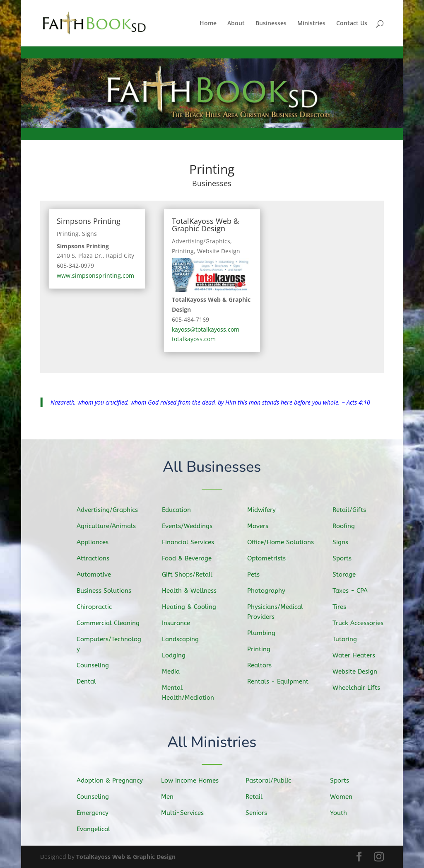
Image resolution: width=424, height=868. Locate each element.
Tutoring (348, 638)
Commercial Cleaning (110, 623)
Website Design (219, 251)
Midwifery (264, 511)
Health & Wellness (191, 591)
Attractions (96, 559)
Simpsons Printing (89, 221)
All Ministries (212, 743)
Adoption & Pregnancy (112, 781)
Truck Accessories (360, 623)
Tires (343, 606)
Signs (89, 234)
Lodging (177, 655)
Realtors (262, 664)
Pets (257, 575)
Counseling (95, 664)
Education (179, 511)
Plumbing (264, 632)
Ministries (311, 24)
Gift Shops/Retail (189, 575)
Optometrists (269, 559)
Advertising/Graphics (201, 241)
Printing (68, 234)
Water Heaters (356, 654)
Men (171, 797)
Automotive (96, 575)
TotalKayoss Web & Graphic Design (205, 225)
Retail (257, 797)
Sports (345, 559)
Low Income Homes (192, 781)
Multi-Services (185, 813)
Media (174, 670)
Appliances (95, 543)
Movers (261, 527)
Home (208, 24)
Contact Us (352, 24)
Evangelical (96, 829)
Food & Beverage (189, 559)
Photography (269, 591)
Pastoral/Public (271, 781)
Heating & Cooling (191, 607)
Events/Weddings (189, 527)
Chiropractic (97, 607)
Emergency (95, 813)
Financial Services (190, 543)
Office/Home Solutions (282, 543)
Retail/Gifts (352, 511)
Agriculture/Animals (108, 527)
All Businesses (212, 468)
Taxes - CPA (353, 591)
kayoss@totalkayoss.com (206, 329)
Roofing (347, 527)
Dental (89, 680)
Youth (342, 813)
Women (344, 797)
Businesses (271, 24)
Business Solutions (106, 591)
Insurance (179, 623)
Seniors (259, 813)
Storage (347, 575)
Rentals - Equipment (280, 680)
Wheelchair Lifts (359, 687)
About (236, 24)
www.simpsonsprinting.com (95, 275)
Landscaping (183, 639)
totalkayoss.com (194, 339)
